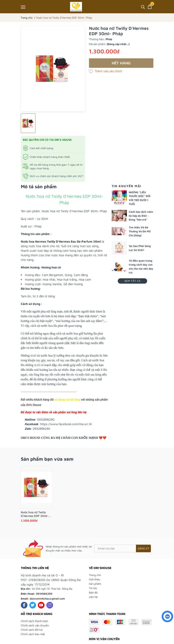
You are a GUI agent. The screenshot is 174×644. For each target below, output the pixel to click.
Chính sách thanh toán (34, 621)
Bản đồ (93, 592)
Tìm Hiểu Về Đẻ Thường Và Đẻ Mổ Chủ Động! (140, 231)
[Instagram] (50, 605)
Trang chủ (95, 575)
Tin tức (93, 588)
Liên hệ (93, 597)
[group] (53, 69)
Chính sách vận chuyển (35, 625)
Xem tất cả (132, 281)
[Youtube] (41, 605)
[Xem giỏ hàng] (150, 7)
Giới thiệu (95, 579)
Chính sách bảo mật (33, 634)
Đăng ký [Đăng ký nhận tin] (143, 548)
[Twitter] (33, 605)
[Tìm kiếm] (143, 7)
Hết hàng (121, 63)
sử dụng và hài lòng (67, 400)
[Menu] (23, 7)
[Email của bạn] (123, 548)
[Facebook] (24, 605)
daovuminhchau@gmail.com (47, 599)
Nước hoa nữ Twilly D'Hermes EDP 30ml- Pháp (35, 514)
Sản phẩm (95, 584)
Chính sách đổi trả (32, 630)
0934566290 (44, 594)
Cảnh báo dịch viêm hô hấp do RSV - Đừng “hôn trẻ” (141, 216)
